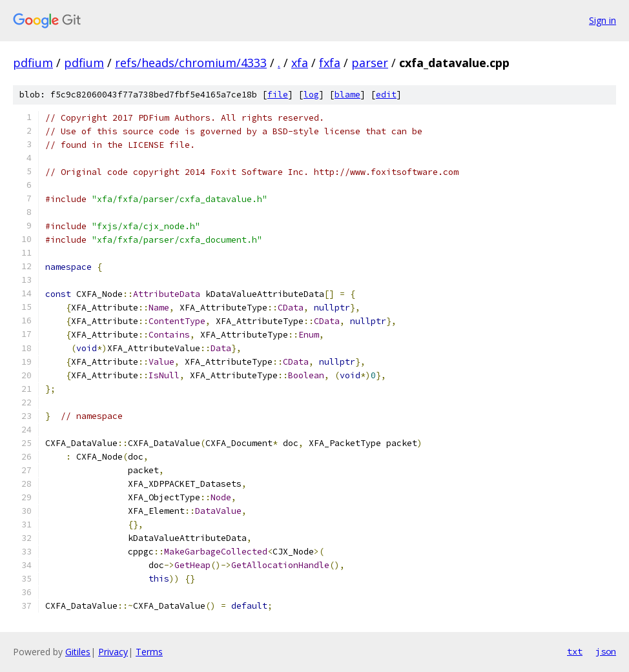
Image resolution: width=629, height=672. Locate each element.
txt (575, 651)
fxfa (330, 63)
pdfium (33, 63)
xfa (300, 63)
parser (370, 63)
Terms (149, 652)
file (278, 95)
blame (347, 95)
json (606, 651)
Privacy (113, 652)
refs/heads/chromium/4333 (191, 63)
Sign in (603, 20)
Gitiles (78, 652)
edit (386, 95)
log (311, 95)
